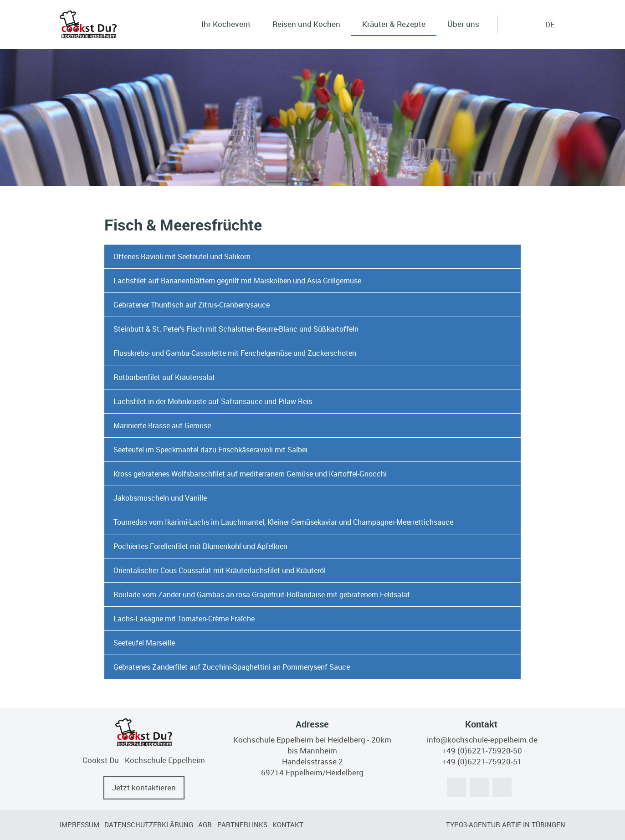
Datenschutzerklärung (149, 825)
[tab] (313, 256)
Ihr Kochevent (226, 24)
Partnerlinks (242, 825)
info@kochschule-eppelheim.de (482, 740)
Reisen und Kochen (306, 24)
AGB (205, 825)
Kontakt (288, 825)
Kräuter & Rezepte (394, 24)
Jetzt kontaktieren (144, 787)
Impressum (79, 825)
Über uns (463, 24)
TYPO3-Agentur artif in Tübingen (506, 825)
